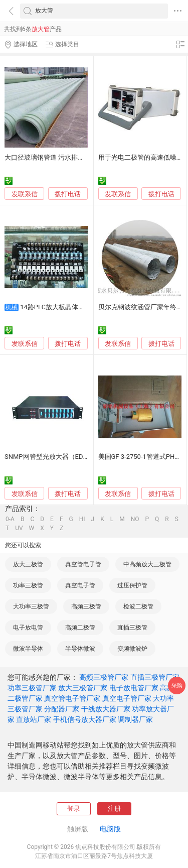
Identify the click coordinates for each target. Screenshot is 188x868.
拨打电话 (68, 194)
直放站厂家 (34, 719)
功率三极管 (28, 585)
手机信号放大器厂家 (85, 719)
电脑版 (110, 829)
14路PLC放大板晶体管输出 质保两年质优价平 (86, 307)
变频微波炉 (132, 649)
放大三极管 (28, 564)
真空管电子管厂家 (72, 698)
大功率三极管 (31, 606)
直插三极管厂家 (155, 677)
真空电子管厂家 (127, 698)
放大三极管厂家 (83, 688)
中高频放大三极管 (147, 564)
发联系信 (25, 194)
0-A (10, 519)
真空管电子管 (83, 564)
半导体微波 (80, 649)
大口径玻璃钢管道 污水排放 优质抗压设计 (65, 157)
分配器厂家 (62, 709)
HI (82, 519)
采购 (177, 686)
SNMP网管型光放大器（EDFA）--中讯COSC (67, 457)
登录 (74, 809)
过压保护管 (132, 585)
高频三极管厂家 (104, 677)
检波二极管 (138, 606)
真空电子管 (80, 585)
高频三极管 (86, 606)
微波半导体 (28, 649)
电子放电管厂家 (134, 688)
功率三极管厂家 (32, 688)
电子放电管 (28, 628)
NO (135, 519)
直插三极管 (132, 628)
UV (19, 528)
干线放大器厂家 (106, 709)
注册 (114, 809)
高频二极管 (80, 628)
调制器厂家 (135, 719)
